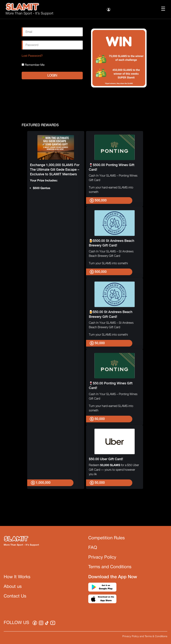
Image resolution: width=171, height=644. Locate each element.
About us (13, 587)
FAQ (93, 548)
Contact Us (15, 596)
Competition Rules (107, 538)
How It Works (17, 577)
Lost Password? (32, 56)
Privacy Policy (102, 557)
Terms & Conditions (156, 636)
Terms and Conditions (110, 567)
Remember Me (33, 65)
